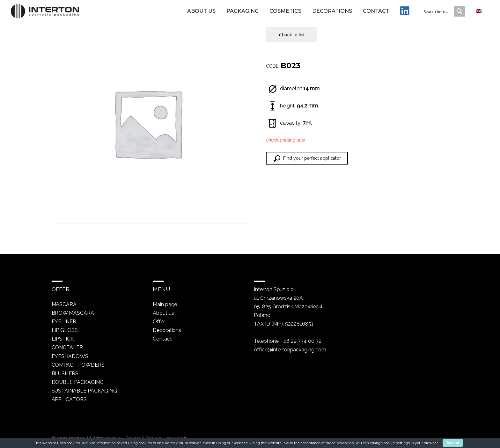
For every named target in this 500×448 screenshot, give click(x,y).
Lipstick (63, 339)
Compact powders (78, 365)
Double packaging (78, 382)
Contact (376, 14)
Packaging (243, 14)
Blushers (65, 373)
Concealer (67, 347)
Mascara (64, 304)
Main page (165, 304)
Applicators (69, 399)
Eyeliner (64, 322)
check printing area (286, 140)
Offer (158, 322)
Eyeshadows (70, 356)
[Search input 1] (443, 14)
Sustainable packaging (85, 390)
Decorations (332, 14)
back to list (291, 35)
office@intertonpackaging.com (290, 350)
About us (201, 14)
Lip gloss (65, 330)
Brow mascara (73, 313)
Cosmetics (285, 14)
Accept (453, 443)
